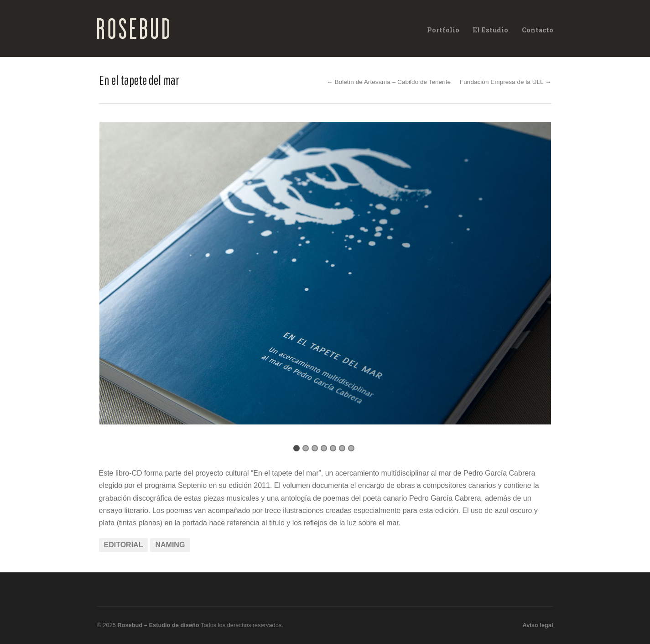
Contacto (538, 30)
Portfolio (443, 30)
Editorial (124, 545)
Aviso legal (538, 625)
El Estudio (491, 30)
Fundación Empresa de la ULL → (506, 82)
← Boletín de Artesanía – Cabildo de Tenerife (389, 82)
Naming (170, 545)
